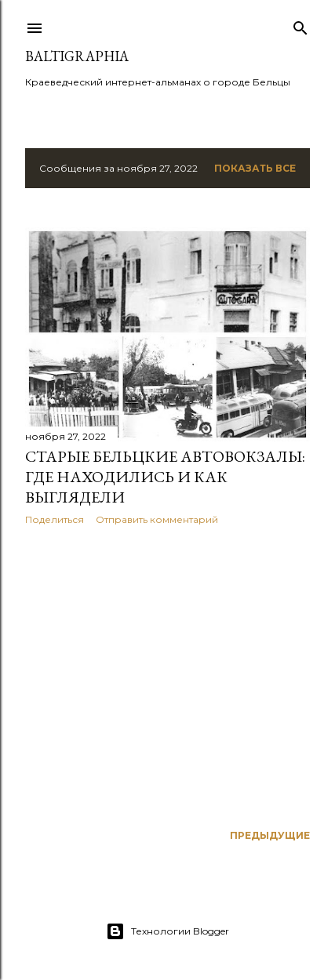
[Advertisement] (167, 674)
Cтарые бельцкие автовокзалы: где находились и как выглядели (165, 477)
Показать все (255, 168)
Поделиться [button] (55, 519)
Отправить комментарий (157, 519)
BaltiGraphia (77, 56)
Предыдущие (270, 835)
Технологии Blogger (167, 931)
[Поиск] (300, 25)
